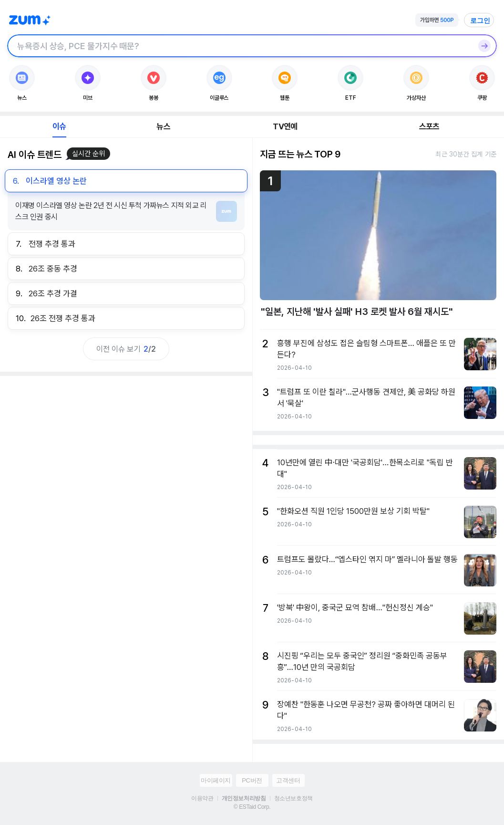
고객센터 (288, 780)
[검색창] (240, 46)
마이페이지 (216, 780)
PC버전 (252, 780)
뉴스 (163, 126)
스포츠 (429, 126)
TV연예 (285, 126)
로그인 (480, 21)
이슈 (59, 126)
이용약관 (202, 798)
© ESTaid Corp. (252, 807)
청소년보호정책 (293, 798)
